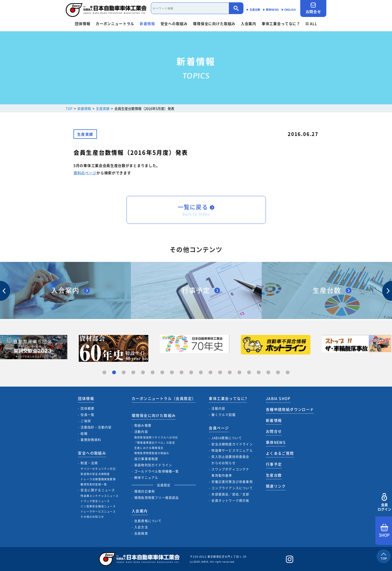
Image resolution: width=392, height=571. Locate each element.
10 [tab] (191, 373)
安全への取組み (174, 23)
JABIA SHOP (278, 398)
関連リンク (276, 486)
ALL (311, 23)
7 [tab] (162, 373)
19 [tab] (278, 373)
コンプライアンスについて (232, 488)
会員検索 (141, 533)
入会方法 (141, 527)
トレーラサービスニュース (98, 511)
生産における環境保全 (149, 448)
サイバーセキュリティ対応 (98, 469)
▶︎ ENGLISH (289, 10)
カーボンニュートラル (115, 23)
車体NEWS (276, 442)
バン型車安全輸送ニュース (98, 506)
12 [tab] (210, 373)
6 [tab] (153, 373)
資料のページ (85, 173)
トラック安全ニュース (95, 501)
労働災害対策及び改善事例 (232, 482)
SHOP (384, 531)
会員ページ (219, 428)
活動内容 (141, 432)
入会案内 (249, 23)
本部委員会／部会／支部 (230, 494)
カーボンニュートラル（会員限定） (164, 398)
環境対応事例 (145, 491)
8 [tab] (172, 373)
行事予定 (274, 464)
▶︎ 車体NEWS (271, 10)
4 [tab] (133, 373)
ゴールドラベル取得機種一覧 (157, 471)
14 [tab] (230, 373)
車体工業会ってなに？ (281, 23)
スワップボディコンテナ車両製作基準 (230, 472)
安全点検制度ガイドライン (232, 444)
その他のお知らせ (92, 517)
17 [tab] (259, 373)
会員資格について (148, 521)
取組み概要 (143, 425)
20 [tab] (288, 373)
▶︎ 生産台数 (253, 10)
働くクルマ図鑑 (223, 415)
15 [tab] (239, 373)
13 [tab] (220, 373)
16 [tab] (249, 373)
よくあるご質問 (280, 453)
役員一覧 (87, 415)
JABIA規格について (227, 438)
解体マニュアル (146, 478)
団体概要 (87, 408)
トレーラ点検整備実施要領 (98, 479)
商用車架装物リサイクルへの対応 (156, 437)
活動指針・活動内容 (96, 427)
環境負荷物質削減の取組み (152, 453)
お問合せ (313, 8)
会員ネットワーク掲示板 (230, 501)
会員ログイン (384, 502)
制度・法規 (89, 463)
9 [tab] (182, 373)
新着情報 (147, 23)
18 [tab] (268, 373)
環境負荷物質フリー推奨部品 (157, 498)
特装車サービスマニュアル (232, 450)
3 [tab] (124, 373)
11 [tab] (201, 373)
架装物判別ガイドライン (153, 465)
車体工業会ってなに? (228, 398)
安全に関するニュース (98, 490)
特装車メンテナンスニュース (100, 496)
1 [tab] (104, 373)
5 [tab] (143, 373)
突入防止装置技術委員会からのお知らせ (230, 460)
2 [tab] (114, 373)
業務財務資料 (91, 440)
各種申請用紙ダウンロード (290, 409)
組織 (84, 434)
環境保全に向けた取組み (214, 23)
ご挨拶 (86, 421)
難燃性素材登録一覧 (94, 484)
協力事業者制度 (146, 459)
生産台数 (274, 475)
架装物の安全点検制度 (95, 474)
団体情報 (82, 23)
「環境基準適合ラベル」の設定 (155, 443)
